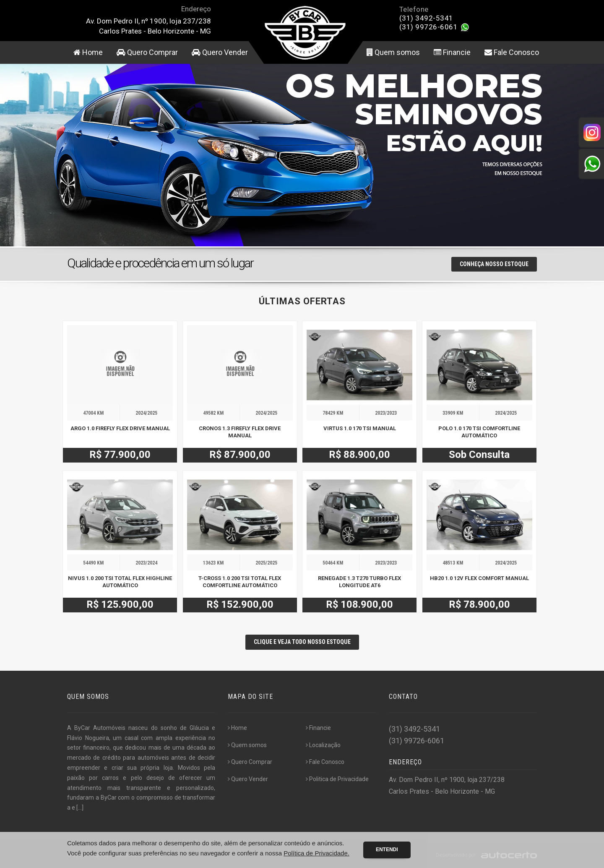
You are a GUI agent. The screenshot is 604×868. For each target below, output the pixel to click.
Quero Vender (220, 52)
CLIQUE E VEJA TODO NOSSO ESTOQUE (302, 642)
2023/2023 (386, 413)
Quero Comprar (147, 52)
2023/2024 (146, 563)
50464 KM (333, 563)
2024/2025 (146, 413)
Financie (452, 52)
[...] (80, 808)
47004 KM (93, 413)
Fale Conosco (512, 52)
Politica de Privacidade (337, 779)
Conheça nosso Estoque (494, 264)
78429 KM (333, 413)
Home (88, 52)
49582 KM (213, 413)
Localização (323, 745)
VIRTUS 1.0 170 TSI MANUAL (360, 428)
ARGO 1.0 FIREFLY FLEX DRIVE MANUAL (120, 428)
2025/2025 (266, 563)
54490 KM (93, 563)
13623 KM (213, 563)
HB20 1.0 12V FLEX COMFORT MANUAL (479, 578)
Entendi (387, 850)
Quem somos (393, 52)
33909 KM (453, 413)
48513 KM (453, 563)
